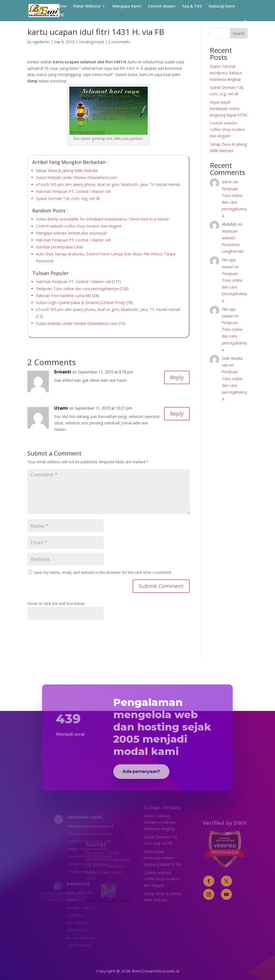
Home (61, 6)
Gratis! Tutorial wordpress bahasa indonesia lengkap (226, 73)
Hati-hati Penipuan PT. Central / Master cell (73, 191)
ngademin (41, 42)
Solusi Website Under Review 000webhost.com (77, 177)
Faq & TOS (192, 6)
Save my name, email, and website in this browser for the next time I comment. (103, 572)
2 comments (119, 42)
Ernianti (63, 372)
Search (239, 33)
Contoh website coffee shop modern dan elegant (79, 226)
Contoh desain (162, 6)
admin (227, 182)
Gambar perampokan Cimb (59, 247)
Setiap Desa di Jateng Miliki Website (67, 170)
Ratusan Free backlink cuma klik (64, 296)
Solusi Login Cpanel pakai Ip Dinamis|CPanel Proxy (80, 302)
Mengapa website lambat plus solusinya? (71, 233)
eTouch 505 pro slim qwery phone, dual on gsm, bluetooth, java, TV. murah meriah (108, 184)
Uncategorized (91, 42)
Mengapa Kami (127, 6)
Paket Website (87, 6)
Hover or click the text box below (56, 603)
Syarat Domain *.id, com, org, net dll (68, 198)
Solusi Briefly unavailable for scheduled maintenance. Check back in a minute (102, 219)
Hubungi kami (222, 6)
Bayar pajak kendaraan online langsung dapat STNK (229, 109)
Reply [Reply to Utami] (177, 414)
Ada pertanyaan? (140, 764)
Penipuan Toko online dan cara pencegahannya (77, 289)
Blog (59, 14)
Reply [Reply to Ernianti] (177, 377)
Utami (61, 408)
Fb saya (51, 68)
